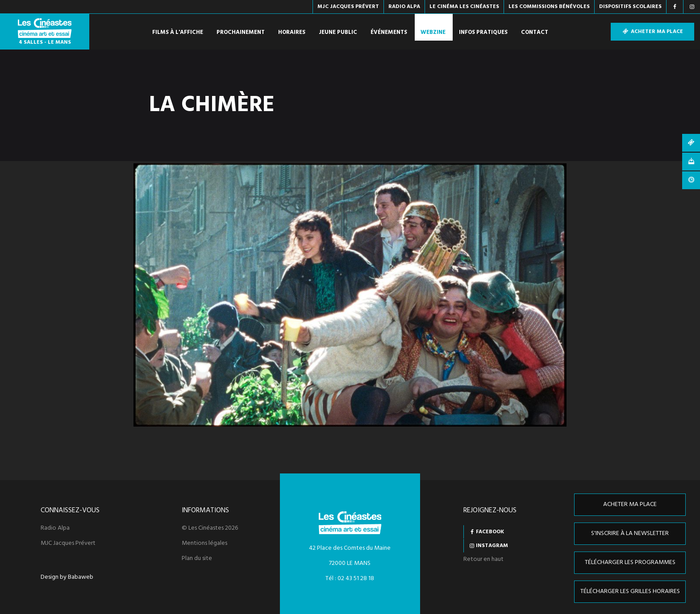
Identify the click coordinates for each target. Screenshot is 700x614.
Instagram (492, 546)
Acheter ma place (652, 32)
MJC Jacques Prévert (68, 543)
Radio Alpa (55, 528)
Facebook (490, 532)
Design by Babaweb (67, 577)
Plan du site (197, 559)
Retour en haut (483, 559)
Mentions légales (204, 543)
